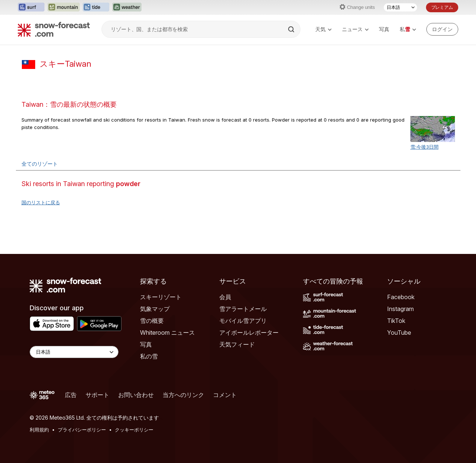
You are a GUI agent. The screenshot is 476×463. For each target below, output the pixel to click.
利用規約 (39, 430)
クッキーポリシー (134, 430)
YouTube (399, 333)
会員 (225, 297)
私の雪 (149, 356)
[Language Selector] (74, 352)
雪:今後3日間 (425, 147)
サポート (97, 395)
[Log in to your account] (442, 29)
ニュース (355, 29)
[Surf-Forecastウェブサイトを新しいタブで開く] (31, 7)
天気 (323, 29)
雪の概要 (152, 321)
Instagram (400, 309)
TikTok (396, 321)
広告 (71, 395)
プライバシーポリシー (82, 430)
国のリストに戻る (41, 202)
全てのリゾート (40, 164)
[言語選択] (400, 7)
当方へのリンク (183, 395)
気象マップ (155, 309)
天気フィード (237, 344)
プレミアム (442, 7)
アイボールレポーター (249, 333)
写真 (384, 29)
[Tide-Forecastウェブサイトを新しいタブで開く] (96, 7)
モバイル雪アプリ (243, 321)
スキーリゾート (161, 297)
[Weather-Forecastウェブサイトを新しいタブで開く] (127, 7)
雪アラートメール (243, 309)
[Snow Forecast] (54, 29)
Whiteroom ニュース (167, 333)
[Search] (292, 29)
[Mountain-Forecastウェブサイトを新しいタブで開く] (64, 7)
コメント (225, 395)
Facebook (401, 297)
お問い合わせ (136, 395)
